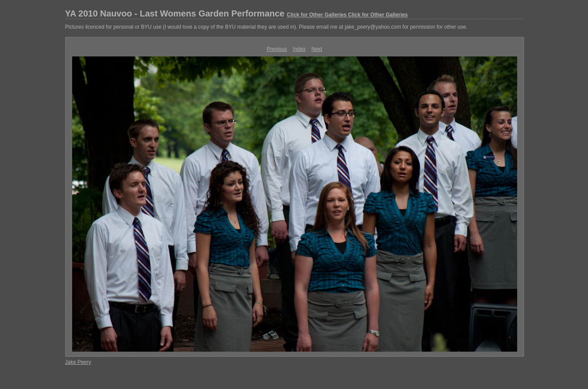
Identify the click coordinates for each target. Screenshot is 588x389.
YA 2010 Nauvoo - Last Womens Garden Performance (237, 13)
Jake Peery (78, 362)
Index (299, 49)
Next (317, 49)
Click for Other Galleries (317, 15)
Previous (277, 49)
